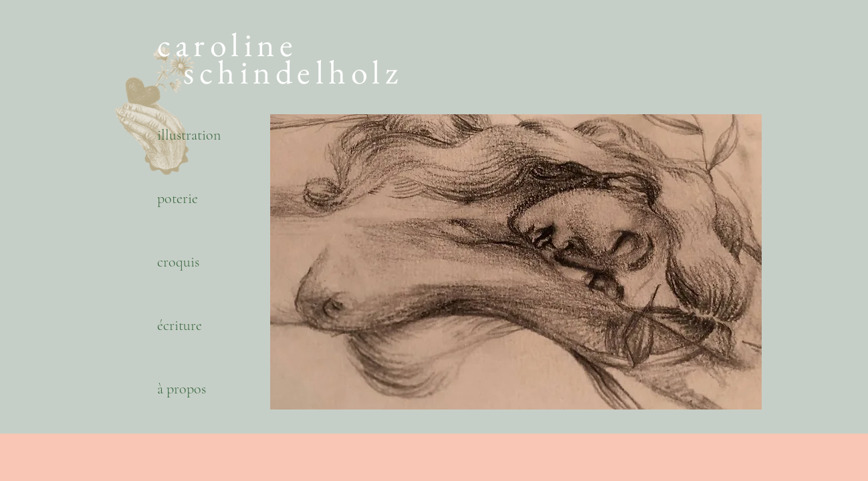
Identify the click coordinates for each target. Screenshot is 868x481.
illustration (189, 135)
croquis (178, 262)
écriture (180, 325)
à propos (182, 389)
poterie (178, 198)
